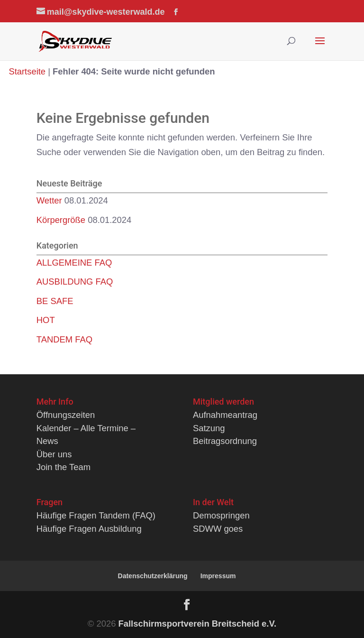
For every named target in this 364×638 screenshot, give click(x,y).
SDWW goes (218, 529)
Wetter (49, 200)
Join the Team (64, 467)
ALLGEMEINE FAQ (74, 263)
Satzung (209, 428)
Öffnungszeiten (66, 415)
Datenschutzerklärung (153, 576)
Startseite (27, 71)
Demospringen (221, 515)
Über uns (54, 454)
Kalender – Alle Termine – (86, 428)
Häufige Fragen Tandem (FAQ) (96, 515)
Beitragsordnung (225, 441)
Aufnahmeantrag (225, 415)
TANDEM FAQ (64, 339)
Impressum (218, 576)
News (47, 441)
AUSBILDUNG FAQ (75, 282)
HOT (46, 320)
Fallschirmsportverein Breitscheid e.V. (198, 624)
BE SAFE (55, 301)
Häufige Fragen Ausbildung (89, 529)
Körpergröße (61, 220)
